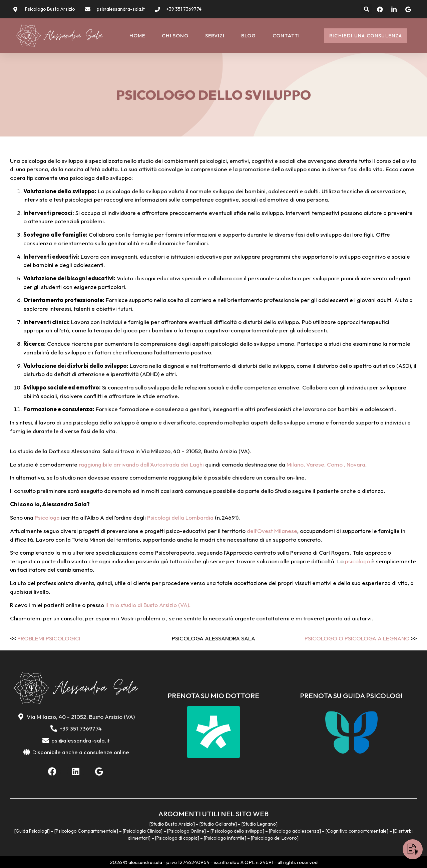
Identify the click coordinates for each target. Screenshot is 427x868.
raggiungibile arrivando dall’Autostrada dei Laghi (141, 464)
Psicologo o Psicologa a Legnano (357, 638)
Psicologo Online (186, 831)
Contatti (286, 36)
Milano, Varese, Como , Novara (326, 464)
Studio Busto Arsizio (172, 824)
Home (137, 36)
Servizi (215, 36)
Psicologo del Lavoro (275, 838)
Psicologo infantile (225, 838)
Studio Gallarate (218, 824)
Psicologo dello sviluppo (237, 831)
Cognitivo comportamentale (357, 831)
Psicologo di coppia (177, 838)
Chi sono (175, 36)
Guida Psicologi (32, 831)
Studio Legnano (259, 824)
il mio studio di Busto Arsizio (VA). (147, 605)
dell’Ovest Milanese (272, 531)
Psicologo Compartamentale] (87, 831)
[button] (366, 9)
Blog (249, 36)
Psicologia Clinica (142, 831)
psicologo (357, 561)
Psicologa (47, 517)
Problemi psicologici (49, 638)
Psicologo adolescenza (295, 831)
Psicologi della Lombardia (180, 517)
